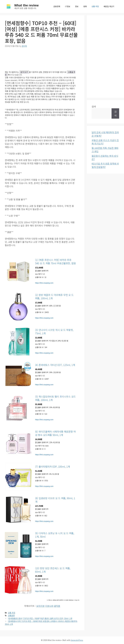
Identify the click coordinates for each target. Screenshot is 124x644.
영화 (85, 6)
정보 (77, 6)
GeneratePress (77, 640)
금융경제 (57, 6)
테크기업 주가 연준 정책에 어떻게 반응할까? (105, 165)
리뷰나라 (49, 606)
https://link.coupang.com (44, 283)
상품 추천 (95, 6)
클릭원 (57, 606)
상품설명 (11, 615)
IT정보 (68, 6)
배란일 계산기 (109, 6)
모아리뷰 (40, 606)
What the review (27, 5)
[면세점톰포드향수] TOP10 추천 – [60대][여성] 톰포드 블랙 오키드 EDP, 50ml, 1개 (40, 618)
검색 (94, 107)
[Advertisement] (105, 56)
